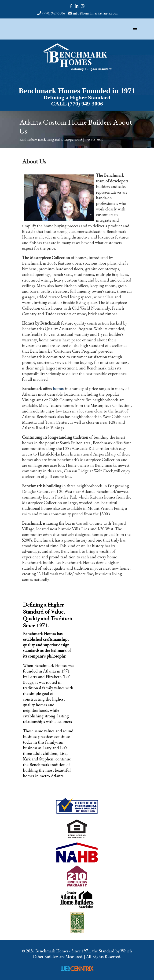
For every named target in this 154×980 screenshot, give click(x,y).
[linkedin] (77, 6)
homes (59, 389)
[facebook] (71, 6)
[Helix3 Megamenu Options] (135, 29)
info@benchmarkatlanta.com (95, 13)
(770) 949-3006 (54, 13)
